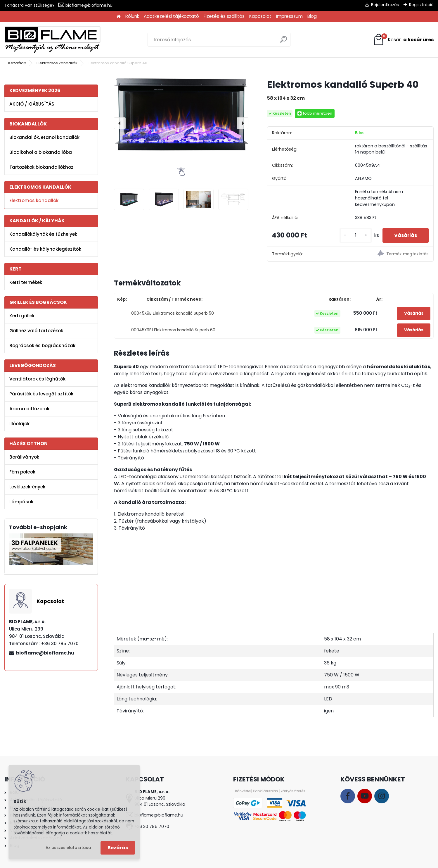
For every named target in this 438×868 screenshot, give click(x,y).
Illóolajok (19, 424)
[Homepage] (119, 17)
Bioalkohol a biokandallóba (41, 152)
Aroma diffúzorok (29, 409)
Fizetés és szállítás (224, 16)
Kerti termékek (26, 282)
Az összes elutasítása (68, 848)
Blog (312, 16)
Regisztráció (421, 5)
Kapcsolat (260, 16)
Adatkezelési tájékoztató (171, 16)
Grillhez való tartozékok (36, 331)
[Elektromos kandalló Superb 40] (181, 114)
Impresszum (289, 16)
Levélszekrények (27, 487)
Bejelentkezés (385, 5)
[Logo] (53, 40)
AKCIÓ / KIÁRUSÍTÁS (32, 104)
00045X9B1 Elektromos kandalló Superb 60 (173, 330)
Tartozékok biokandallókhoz (41, 167)
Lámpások (21, 502)
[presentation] (120, 123)
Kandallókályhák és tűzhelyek (43, 234)
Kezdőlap (17, 63)
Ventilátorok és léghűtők (37, 379)
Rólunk (132, 16)
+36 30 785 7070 (152, 826)
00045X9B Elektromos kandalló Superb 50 (173, 313)
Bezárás (118, 848)
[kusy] (356, 235)
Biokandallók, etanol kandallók (44, 137)
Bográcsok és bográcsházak (42, 346)
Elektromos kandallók (57, 63)
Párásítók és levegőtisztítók (41, 394)
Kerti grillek (22, 316)
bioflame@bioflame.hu (89, 5)
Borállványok (24, 457)
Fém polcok (22, 472)
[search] (284, 42)
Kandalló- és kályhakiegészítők (45, 249)
